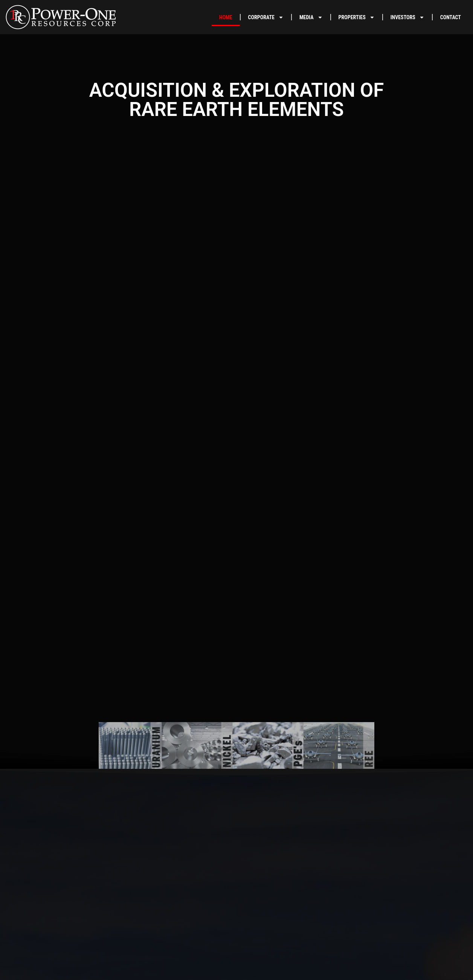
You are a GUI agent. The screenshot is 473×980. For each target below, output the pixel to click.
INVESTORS (407, 17)
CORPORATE (266, 17)
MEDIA (311, 17)
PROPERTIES (357, 17)
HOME (226, 17)
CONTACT (451, 17)
